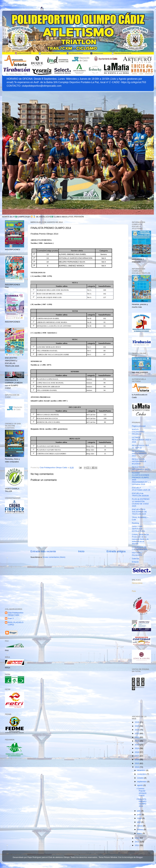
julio (139, 811)
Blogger (140, 857)
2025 (137, 726)
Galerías (136, 559)
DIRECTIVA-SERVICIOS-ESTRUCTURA (138, 529)
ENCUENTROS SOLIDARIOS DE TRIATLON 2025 (139, 512)
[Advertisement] (15, 561)
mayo (140, 818)
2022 (137, 737)
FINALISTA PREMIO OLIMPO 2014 (142, 803)
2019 (137, 748)
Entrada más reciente (43, 551)
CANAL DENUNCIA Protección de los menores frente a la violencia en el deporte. (140, 539)
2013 (137, 838)
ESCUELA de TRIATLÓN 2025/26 (140, 495)
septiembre (142, 782)
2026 (137, 722)
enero (140, 833)
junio (139, 815)
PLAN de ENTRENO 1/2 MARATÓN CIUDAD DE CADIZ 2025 (141, 503)
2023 (137, 733)
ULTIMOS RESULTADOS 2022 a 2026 (141, 440)
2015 (137, 763)
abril (139, 822)
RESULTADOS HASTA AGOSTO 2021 (139, 453)
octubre (141, 778)
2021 (137, 741)
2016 (137, 760)
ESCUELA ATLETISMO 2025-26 (141, 489)
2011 (137, 845)
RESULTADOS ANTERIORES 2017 (141, 468)
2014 (137, 767)
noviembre (142, 774)
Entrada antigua (116, 551)
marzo (140, 826)
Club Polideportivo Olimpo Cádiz (16, 614)
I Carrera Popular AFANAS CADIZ (142, 792)
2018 (137, 752)
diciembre (142, 770)
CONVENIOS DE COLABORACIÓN (140, 548)
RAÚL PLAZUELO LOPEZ (16, 623)
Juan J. (11, 618)
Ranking (135, 523)
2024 (137, 730)
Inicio (81, 551)
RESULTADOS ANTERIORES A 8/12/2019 (139, 461)
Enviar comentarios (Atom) (54, 557)
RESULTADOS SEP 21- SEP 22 (140, 446)
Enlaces (135, 562)
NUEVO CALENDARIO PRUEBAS (138, 432)
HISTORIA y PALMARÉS (137, 554)
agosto (140, 785)
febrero (140, 829)
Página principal (139, 426)
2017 (137, 756)
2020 (137, 745)
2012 (137, 842)
